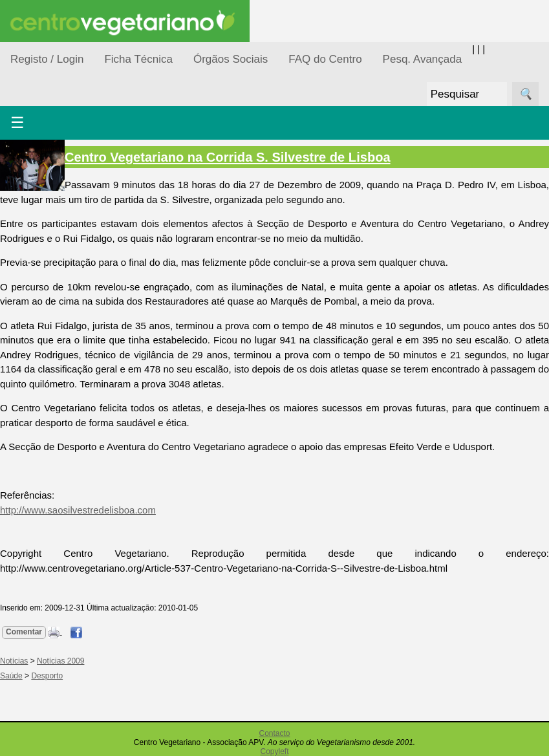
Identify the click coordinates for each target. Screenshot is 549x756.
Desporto (47, 676)
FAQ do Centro (325, 59)
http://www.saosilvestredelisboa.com (78, 510)
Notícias (14, 661)
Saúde (11, 676)
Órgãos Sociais (231, 59)
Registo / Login (47, 59)
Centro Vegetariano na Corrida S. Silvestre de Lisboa (228, 157)
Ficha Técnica (138, 59)
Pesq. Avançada (423, 59)
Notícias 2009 (60, 661)
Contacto (274, 733)
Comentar (24, 632)
